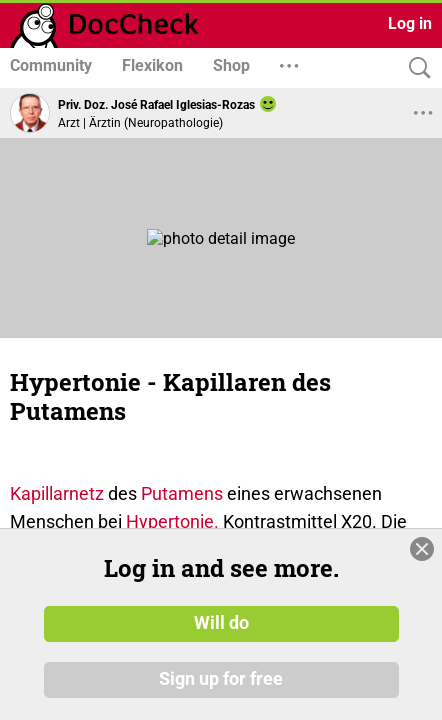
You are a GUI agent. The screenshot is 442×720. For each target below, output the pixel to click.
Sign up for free (221, 679)
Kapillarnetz (57, 493)
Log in (410, 23)
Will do (221, 623)
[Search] (415, 68)
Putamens (182, 493)
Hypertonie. (172, 521)
